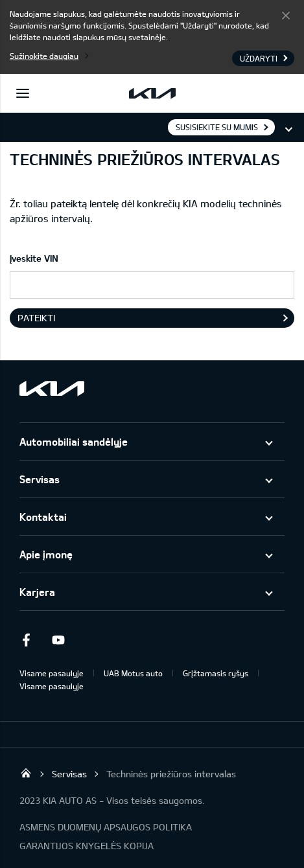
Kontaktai (43, 517)
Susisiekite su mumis (217, 127)
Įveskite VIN (34, 258)
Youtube (58, 640)
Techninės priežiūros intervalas (171, 774)
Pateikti (36, 318)
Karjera (37, 592)
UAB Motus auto (133, 673)
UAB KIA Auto (26, 773)
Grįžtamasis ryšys (216, 673)
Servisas (40, 479)
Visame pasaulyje (52, 673)
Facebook (26, 640)
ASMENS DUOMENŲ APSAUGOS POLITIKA (106, 827)
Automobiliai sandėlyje (74, 441)
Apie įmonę (46, 554)
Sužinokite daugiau (44, 56)
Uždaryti (286, 15)
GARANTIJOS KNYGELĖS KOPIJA (87, 846)
